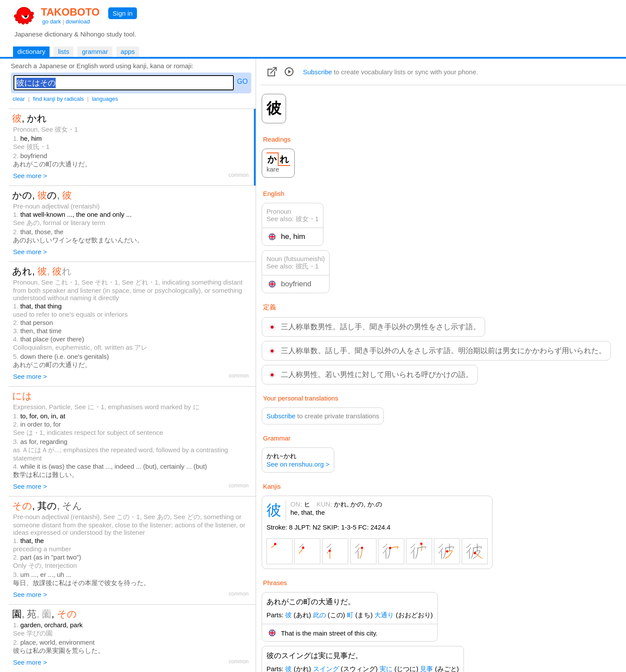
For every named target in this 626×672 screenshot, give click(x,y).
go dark (52, 22)
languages (105, 99)
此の (320, 615)
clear (19, 99)
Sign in (123, 13)
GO (242, 81)
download (78, 22)
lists (63, 51)
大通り (384, 615)
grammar (95, 51)
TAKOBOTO (70, 12)
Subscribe (318, 72)
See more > (30, 176)
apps (128, 51)
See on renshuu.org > (298, 464)
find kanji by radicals (58, 99)
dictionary (31, 51)
